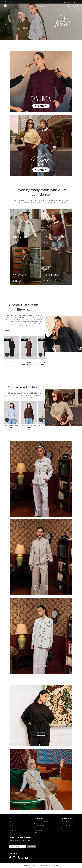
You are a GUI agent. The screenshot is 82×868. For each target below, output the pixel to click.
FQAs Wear (64, 821)
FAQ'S (36, 832)
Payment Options (39, 826)
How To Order (38, 823)
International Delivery (40, 821)
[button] (37, 39)
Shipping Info (38, 828)
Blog (10, 832)
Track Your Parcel (66, 826)
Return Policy (38, 830)
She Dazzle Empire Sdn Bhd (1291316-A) (40, 865)
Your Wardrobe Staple (8, 2)
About (11, 819)
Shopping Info (39, 819)
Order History (65, 828)
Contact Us (64, 823)
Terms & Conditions (14, 828)
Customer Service (67, 819)
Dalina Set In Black (12, 360)
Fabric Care (64, 830)
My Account (12, 823)
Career (11, 826)
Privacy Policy (13, 830)
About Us (11, 821)
